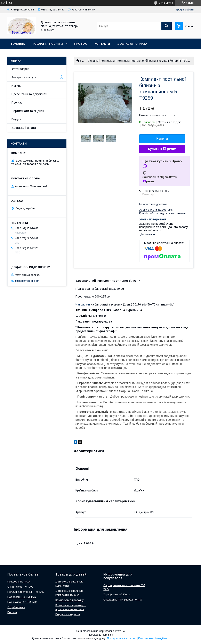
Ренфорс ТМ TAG (19, 582)
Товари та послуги (47, 44)
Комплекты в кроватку (70, 600)
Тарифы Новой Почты (117, 594)
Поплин (12, 612)
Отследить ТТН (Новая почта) (123, 600)
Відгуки (16, 119)
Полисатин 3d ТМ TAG (22, 597)
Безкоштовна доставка (153, 204)
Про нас (81, 44)
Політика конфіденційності (154, 638)
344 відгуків (166, 3)
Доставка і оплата (132, 44)
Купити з (162, 149)
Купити (162, 138)
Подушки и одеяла (68, 614)
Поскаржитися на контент (122, 638)
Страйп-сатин (16, 607)
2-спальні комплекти (101, 61)
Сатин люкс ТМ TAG (20, 587)
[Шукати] (167, 26)
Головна (18, 44)
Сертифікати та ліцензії (28, 111)
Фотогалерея (20, 69)
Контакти (102, 44)
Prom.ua (120, 631)
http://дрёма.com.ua (27, 275)
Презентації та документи (29, 94)
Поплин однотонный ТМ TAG (26, 592)
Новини (17, 86)
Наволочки (83, 304)
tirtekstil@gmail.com (27, 281)
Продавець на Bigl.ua (100, 635)
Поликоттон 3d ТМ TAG (22, 602)
